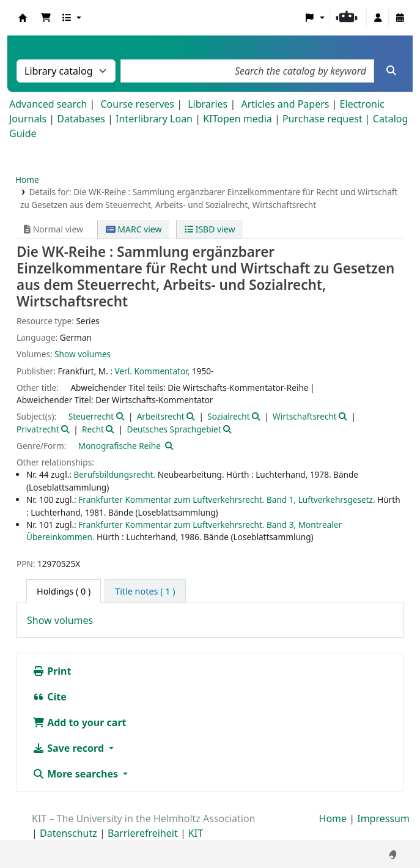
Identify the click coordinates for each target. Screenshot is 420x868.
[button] (46, 18)
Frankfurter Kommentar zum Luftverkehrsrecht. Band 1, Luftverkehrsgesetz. (227, 499)
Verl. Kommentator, (153, 371)
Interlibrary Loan (154, 119)
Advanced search (48, 104)
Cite (50, 697)
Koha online (23, 18)
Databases (81, 119)
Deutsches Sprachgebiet (174, 429)
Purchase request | (328, 119)
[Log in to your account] (378, 18)
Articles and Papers (285, 104)
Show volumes (83, 354)
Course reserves (137, 104)
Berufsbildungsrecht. (115, 474)
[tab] (145, 592)
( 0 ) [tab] (64, 591)
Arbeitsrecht (161, 416)
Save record (69, 748)
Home (27, 180)
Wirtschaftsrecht (305, 416)
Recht (93, 429)
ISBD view (210, 229)
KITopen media (238, 119)
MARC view (134, 229)
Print (52, 671)
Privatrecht (38, 429)
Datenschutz (68, 833)
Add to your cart (79, 722)
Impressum (383, 818)
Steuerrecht (91, 416)
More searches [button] (76, 774)
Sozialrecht (228, 416)
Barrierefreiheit (143, 833)
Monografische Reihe (120, 446)
